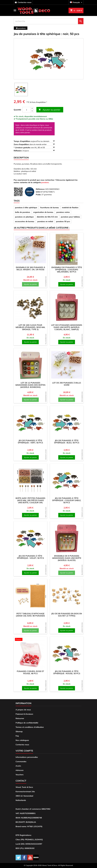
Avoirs (18, 766)
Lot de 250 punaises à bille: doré (67, 384)
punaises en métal (45, 221)
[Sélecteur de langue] (76, 2)
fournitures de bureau (50, 207)
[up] (32, 108)
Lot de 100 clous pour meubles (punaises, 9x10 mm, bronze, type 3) (30, 327)
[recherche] (49, 21)
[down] (32, 111)
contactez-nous (25, 2)
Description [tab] (21, 158)
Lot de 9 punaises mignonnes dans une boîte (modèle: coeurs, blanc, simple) (67, 327)
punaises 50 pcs (63, 221)
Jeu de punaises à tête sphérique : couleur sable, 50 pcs (67, 500)
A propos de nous (23, 710)
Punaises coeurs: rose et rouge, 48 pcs (30, 672)
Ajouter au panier (49, 110)
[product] (30, 249)
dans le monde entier (34, 144)
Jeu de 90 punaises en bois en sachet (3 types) (67, 615)
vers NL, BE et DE (34, 147)
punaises (45, 182)
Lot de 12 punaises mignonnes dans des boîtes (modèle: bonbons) (30, 385)
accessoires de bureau (25, 221)
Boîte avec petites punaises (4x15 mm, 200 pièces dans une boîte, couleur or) (30, 500)
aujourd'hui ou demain (34, 141)
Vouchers (20, 775)
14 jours (34, 151)
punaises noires (63, 212)
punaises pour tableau (70, 217)
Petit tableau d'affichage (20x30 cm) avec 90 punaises (30, 615)
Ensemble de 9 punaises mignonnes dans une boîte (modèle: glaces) (67, 558)
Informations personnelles (27, 757)
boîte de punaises (23, 212)
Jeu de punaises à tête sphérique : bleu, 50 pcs (67, 442)
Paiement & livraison (24, 714)
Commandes (21, 761)
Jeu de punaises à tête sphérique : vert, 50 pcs (30, 442)
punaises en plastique (24, 217)
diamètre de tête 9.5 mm (47, 217)
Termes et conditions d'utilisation (30, 727)
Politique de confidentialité (27, 723)
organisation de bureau (43, 212)
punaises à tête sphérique (26, 207)
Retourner (20, 718)
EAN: (38, 192)
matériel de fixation (70, 207)
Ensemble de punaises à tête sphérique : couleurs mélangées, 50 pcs (67, 270)
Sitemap (19, 731)
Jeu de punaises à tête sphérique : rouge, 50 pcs (67, 672)
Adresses (20, 770)
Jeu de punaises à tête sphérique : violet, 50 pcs (30, 557)
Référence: (40, 189)
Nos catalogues (22, 740)
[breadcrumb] (21, 28)
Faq (17, 736)
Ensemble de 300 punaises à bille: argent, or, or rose (30, 268)
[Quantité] (27, 110)
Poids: (38, 195)
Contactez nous (22, 745)
